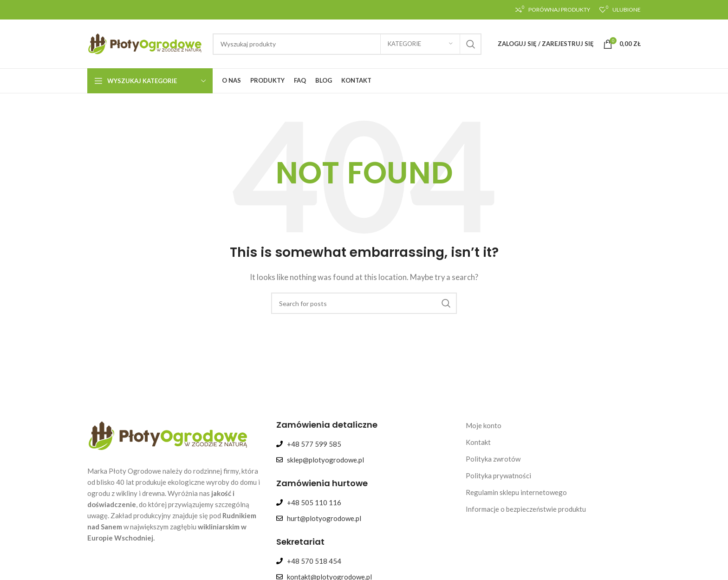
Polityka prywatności (498, 476)
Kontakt (478, 442)
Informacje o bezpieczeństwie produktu (526, 509)
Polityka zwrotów (493, 459)
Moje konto (484, 425)
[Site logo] (145, 43)
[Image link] (169, 435)
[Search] (347, 44)
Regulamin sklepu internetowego (516, 492)
